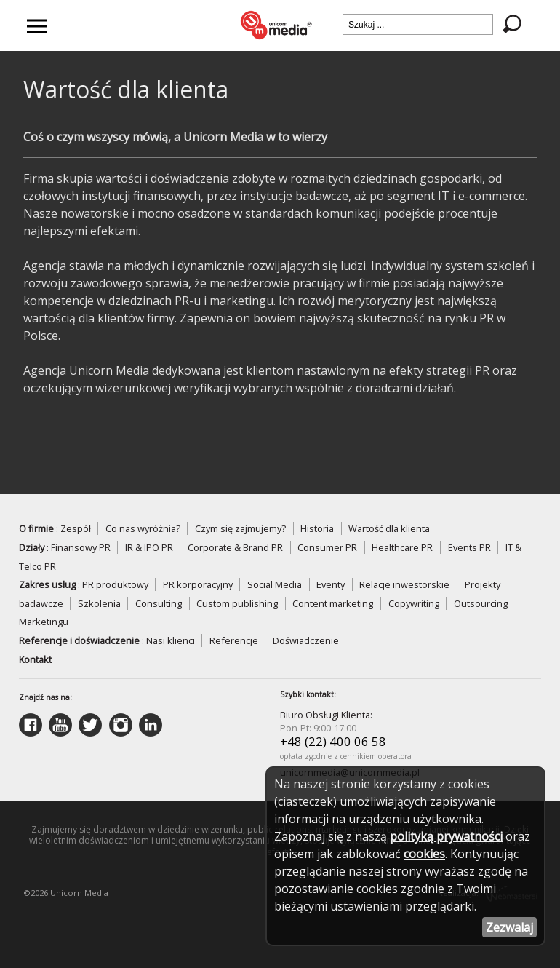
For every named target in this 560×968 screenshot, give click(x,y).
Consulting (159, 603)
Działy (32, 547)
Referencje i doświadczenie (79, 640)
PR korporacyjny (198, 584)
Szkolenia (99, 603)
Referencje (234, 640)
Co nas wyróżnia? (143, 528)
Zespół (76, 528)
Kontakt (35, 659)
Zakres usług (47, 584)
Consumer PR (327, 547)
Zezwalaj (509, 927)
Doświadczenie (306, 640)
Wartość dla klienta (389, 528)
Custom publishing (237, 603)
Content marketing (333, 603)
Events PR (469, 547)
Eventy (331, 584)
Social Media (275, 584)
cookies (424, 854)
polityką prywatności (446, 836)
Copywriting (414, 603)
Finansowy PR (81, 547)
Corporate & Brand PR (235, 547)
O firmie (36, 528)
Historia (317, 528)
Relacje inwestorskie (404, 584)
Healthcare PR (402, 547)
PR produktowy (115, 584)
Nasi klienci (171, 640)
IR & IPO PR (149, 547)
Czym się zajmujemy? (240, 528)
